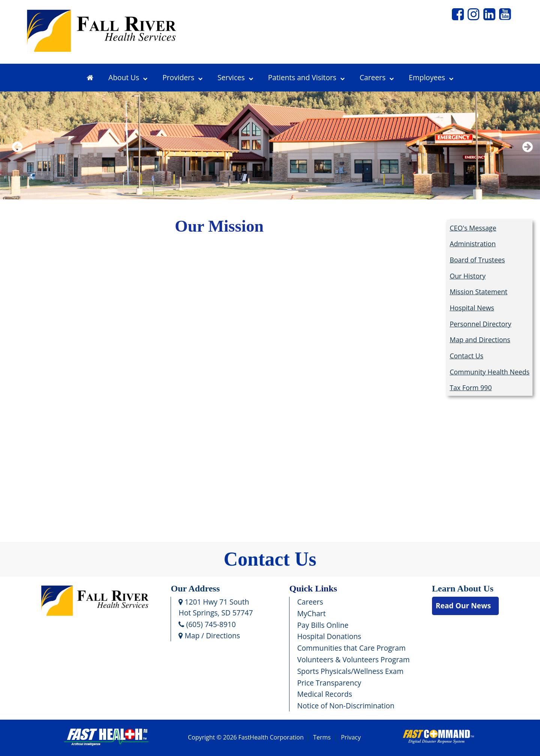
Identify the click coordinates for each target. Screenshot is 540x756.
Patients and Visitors (306, 77)
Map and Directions (480, 340)
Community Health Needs (490, 372)
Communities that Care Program (351, 648)
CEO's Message (473, 228)
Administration (473, 244)
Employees (431, 77)
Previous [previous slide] (17, 156)
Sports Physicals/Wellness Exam (350, 671)
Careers (377, 77)
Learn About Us (463, 588)
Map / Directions (209, 635)
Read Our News (463, 606)
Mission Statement (478, 292)
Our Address (195, 588)
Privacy (351, 738)
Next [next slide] (526, 156)
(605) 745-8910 (207, 624)
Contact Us (466, 356)
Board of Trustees (477, 260)
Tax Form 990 (471, 388)
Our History (468, 276)
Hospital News (472, 308)
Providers (182, 77)
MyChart (311, 613)
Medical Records (324, 694)
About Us (128, 77)
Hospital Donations (329, 636)
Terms (322, 738)
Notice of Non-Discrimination (346, 706)
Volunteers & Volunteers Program (353, 659)
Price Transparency (329, 683)
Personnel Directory (480, 324)
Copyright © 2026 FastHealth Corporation (246, 738)
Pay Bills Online (323, 625)
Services (235, 77)
